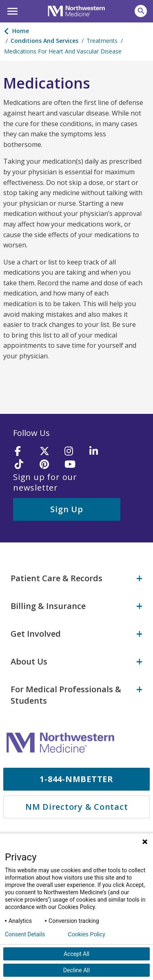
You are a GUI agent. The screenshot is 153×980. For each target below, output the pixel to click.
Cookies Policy (86, 934)
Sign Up (67, 509)
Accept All (76, 954)
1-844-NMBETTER (76, 779)
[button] (11, 10)
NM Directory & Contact (77, 807)
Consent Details (25, 934)
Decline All (76, 970)
